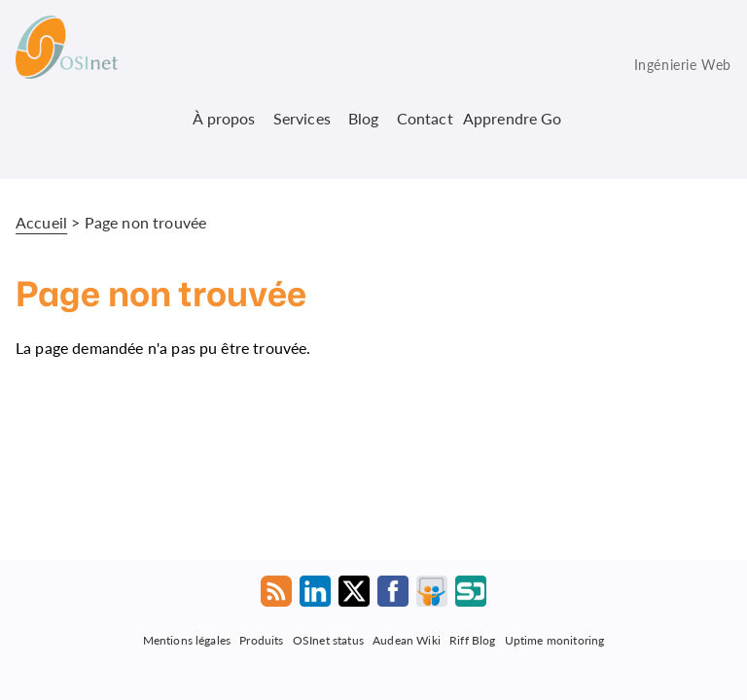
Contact (425, 118)
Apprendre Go (513, 118)
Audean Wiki (407, 639)
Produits (261, 639)
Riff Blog (472, 639)
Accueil (41, 222)
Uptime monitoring (555, 639)
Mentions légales (187, 639)
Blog (364, 118)
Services (302, 118)
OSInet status (328, 639)
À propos (224, 118)
